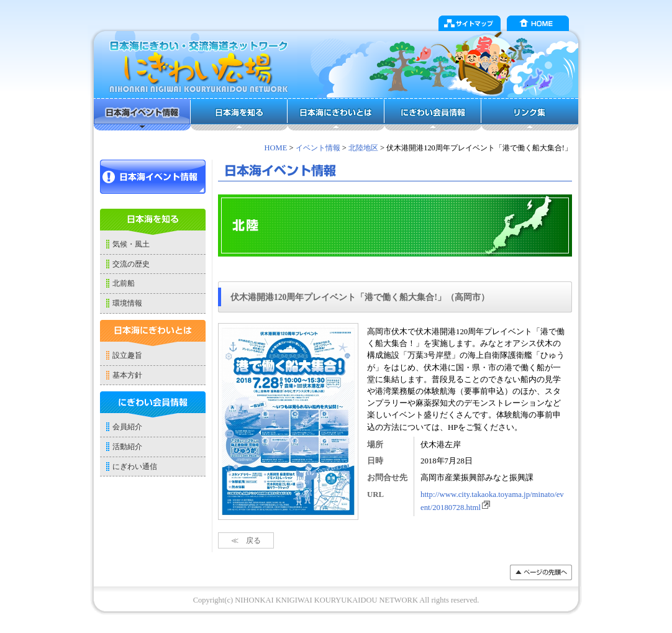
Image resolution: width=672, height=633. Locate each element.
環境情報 (127, 303)
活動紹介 (127, 447)
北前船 (124, 283)
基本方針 (127, 375)
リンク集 (530, 114)
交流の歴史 (131, 264)
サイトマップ (470, 23)
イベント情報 (318, 148)
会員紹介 (127, 427)
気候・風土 (131, 244)
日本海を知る (239, 114)
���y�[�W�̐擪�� (541, 572)
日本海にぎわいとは (336, 114)
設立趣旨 (127, 355)
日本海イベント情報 (142, 114)
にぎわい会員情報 (433, 114)
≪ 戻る (246, 540)
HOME (538, 23)
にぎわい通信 (135, 467)
